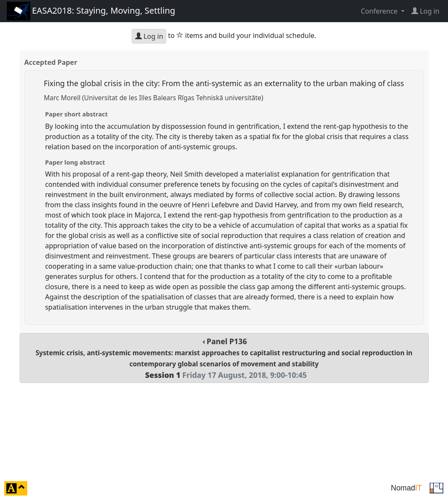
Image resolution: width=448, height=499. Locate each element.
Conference (380, 11)
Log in (149, 36)
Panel (224, 358)
